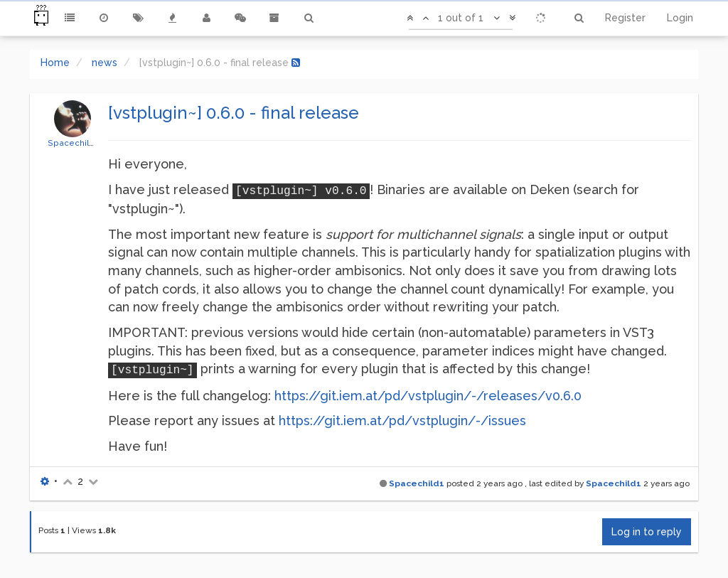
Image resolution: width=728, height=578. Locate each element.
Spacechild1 (73, 143)
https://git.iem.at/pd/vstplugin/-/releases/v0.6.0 (428, 396)
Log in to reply (647, 532)
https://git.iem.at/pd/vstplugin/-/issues (402, 421)
